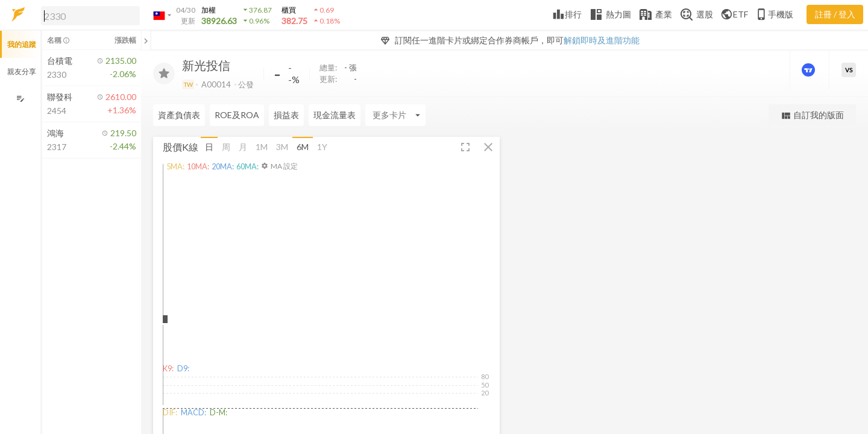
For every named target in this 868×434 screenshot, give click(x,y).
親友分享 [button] (22, 71)
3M (282, 147)
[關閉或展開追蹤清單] (146, 40)
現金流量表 (335, 115)
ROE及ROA (237, 115)
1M (262, 147)
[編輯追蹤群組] (20, 99)
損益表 (286, 115)
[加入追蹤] (164, 74)
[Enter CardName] (395, 115)
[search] (90, 16)
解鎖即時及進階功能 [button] (602, 40)
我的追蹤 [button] (22, 44)
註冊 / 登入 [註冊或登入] (835, 14)
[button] (88, 15)
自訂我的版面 (812, 115)
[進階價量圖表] (810, 70)
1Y (322, 147)
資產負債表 (179, 115)
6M (303, 147)
